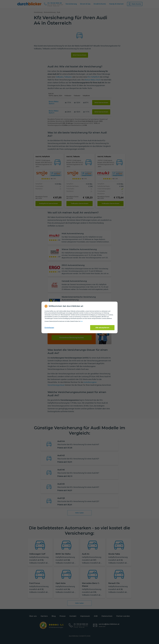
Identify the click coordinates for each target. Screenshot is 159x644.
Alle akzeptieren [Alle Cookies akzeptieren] (102, 328)
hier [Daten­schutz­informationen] (82, 321)
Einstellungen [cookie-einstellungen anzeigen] (49, 328)
